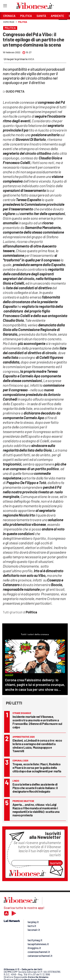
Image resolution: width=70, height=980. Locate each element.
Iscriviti (56, 863)
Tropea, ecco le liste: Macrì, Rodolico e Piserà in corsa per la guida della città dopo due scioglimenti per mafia (37, 768)
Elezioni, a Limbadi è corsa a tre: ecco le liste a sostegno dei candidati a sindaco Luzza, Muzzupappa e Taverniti (37, 746)
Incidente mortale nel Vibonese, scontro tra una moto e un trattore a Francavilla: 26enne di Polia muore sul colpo (37, 722)
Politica (23, 22)
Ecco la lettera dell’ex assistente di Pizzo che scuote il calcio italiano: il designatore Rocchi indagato (35, 788)
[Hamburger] (5, 6)
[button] (63, 24)
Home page (9, 22)
